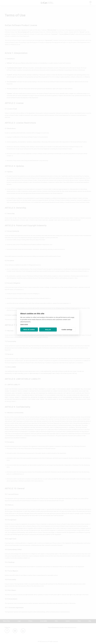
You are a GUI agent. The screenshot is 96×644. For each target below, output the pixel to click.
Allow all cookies (29, 330)
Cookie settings (67, 330)
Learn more (24, 324)
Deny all (48, 330)
